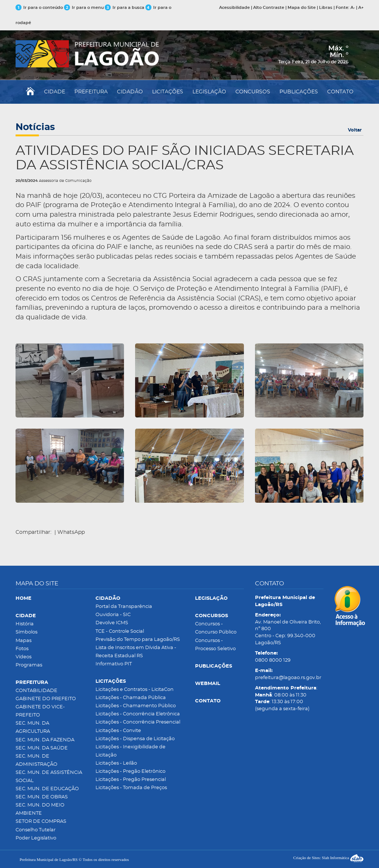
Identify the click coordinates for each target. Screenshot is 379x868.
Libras (326, 8)
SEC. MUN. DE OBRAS (42, 797)
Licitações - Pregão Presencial (131, 780)
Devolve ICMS (112, 623)
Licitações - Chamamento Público (136, 706)
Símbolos (26, 632)
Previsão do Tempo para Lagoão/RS (138, 640)
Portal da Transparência (124, 607)
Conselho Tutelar (36, 830)
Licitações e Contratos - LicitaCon (135, 690)
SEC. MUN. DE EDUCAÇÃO (47, 789)
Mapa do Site (302, 8)
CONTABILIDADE (36, 691)
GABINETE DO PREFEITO (46, 699)
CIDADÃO (130, 92)
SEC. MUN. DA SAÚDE (42, 748)
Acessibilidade (234, 8)
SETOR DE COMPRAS (41, 822)
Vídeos (24, 657)
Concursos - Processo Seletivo (215, 645)
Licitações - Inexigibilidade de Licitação (130, 751)
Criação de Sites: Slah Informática (328, 858)
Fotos (22, 649)
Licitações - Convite (118, 731)
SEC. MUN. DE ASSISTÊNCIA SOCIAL (49, 777)
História (25, 624)
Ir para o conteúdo (39, 8)
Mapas (24, 641)
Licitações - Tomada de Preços (131, 788)
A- (353, 8)
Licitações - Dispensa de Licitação (135, 739)
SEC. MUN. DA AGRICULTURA (33, 727)
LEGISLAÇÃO (209, 92)
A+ (361, 8)
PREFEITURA (91, 92)
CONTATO (340, 92)
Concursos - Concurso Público (216, 628)
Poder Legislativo (36, 838)
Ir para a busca (125, 8)
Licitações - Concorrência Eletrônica (138, 714)
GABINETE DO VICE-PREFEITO (40, 711)
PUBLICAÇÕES (299, 92)
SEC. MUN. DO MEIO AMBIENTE (40, 809)
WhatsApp (71, 532)
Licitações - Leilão (116, 763)
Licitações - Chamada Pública (131, 698)
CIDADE (55, 92)
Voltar (355, 130)
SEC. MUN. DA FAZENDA (45, 740)
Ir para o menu (84, 8)
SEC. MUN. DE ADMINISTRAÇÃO (36, 760)
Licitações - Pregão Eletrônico (130, 771)
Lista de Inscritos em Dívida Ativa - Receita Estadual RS (136, 652)
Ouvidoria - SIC (113, 615)
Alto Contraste (269, 8)
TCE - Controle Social (120, 631)
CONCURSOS (253, 92)
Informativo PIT (114, 664)
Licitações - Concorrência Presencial (138, 722)
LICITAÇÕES (168, 92)
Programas (29, 665)
